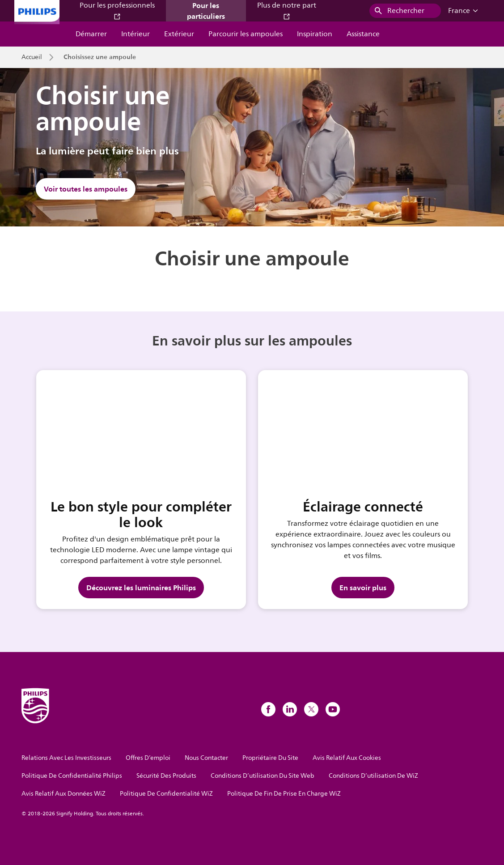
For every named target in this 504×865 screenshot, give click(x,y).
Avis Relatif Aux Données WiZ (64, 794)
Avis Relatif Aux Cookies (347, 758)
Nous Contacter (206, 758)
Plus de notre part (287, 10)
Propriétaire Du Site (270, 758)
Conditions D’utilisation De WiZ (373, 776)
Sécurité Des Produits (166, 776)
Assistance (363, 34)
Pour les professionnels (117, 10)
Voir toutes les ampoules (86, 189)
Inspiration (315, 34)
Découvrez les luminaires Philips (141, 588)
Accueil (32, 57)
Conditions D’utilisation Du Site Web (263, 776)
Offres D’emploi (148, 758)
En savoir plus (363, 588)
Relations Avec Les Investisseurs (66, 758)
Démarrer (91, 34)
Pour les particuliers (206, 11)
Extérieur (179, 34)
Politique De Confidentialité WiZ (166, 794)
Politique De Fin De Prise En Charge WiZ (284, 794)
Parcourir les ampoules (246, 34)
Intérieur (136, 34)
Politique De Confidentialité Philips (72, 776)
